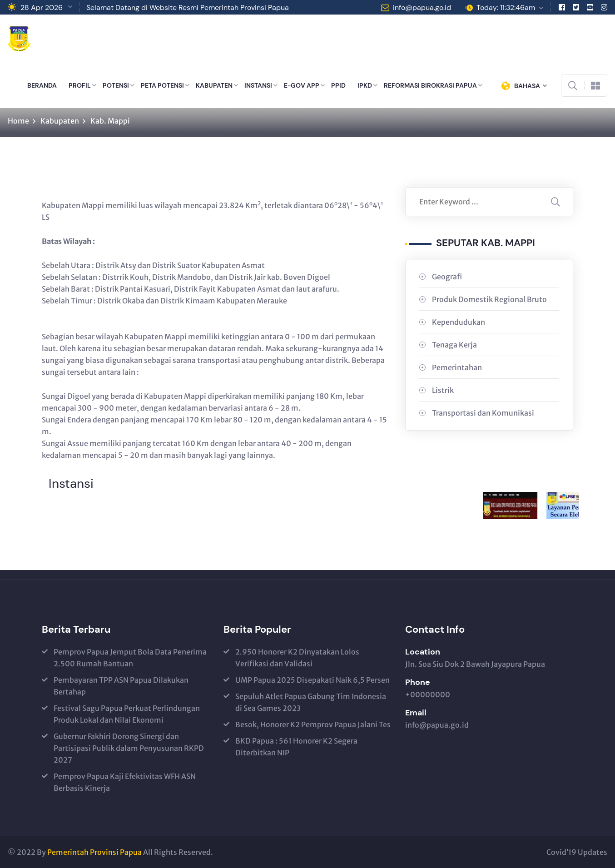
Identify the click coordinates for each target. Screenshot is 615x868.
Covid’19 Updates (577, 852)
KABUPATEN (214, 85)
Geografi (447, 277)
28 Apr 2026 (42, 7)
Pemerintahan (457, 367)
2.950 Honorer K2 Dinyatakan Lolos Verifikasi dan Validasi (297, 658)
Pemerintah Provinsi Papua (94, 852)
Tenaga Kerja (454, 345)
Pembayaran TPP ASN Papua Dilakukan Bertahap (121, 686)
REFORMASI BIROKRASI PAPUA (430, 85)
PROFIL (80, 85)
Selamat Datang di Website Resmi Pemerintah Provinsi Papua (188, 7)
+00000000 (428, 694)
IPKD (365, 85)
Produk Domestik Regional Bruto (489, 299)
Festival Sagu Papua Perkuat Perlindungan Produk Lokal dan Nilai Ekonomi (127, 714)
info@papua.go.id (422, 7)
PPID (338, 85)
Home (18, 121)
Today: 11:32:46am (506, 7)
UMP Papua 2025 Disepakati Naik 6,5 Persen (312, 680)
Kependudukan (459, 322)
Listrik (443, 390)
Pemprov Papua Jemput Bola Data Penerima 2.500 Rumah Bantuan (130, 658)
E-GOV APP (302, 85)
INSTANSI (258, 85)
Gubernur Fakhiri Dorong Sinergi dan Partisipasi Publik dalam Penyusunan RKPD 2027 (129, 748)
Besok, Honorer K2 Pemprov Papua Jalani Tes (313, 724)
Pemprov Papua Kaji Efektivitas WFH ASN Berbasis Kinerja (125, 782)
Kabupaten (60, 121)
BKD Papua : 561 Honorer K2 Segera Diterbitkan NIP (296, 747)
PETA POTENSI (162, 85)
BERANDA (42, 85)
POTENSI (116, 85)
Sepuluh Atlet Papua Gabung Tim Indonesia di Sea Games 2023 (311, 702)
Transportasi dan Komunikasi (483, 413)
